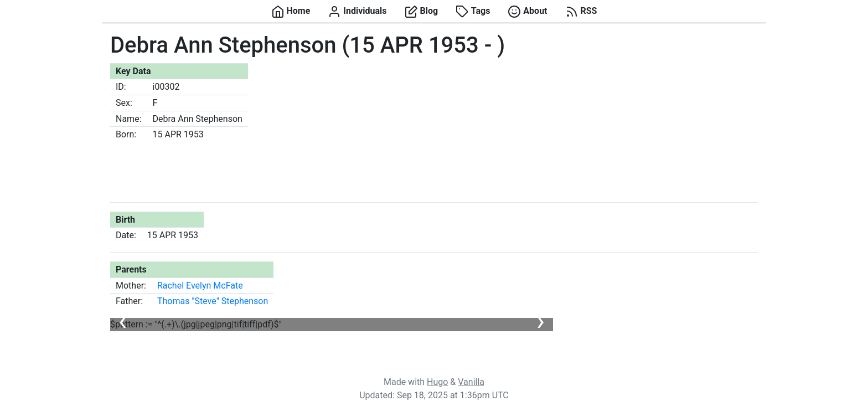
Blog (422, 12)
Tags (473, 12)
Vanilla (471, 382)
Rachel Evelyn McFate (200, 286)
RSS (581, 12)
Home (291, 12)
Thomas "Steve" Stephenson (213, 301)
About (527, 12)
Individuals (357, 12)
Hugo (437, 382)
